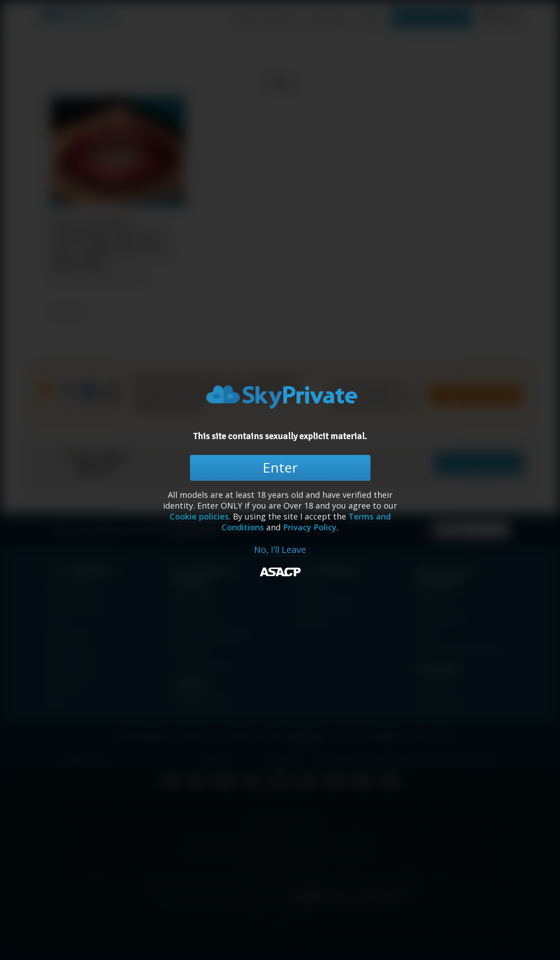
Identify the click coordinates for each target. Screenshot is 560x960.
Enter (280, 467)
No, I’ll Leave (280, 550)
